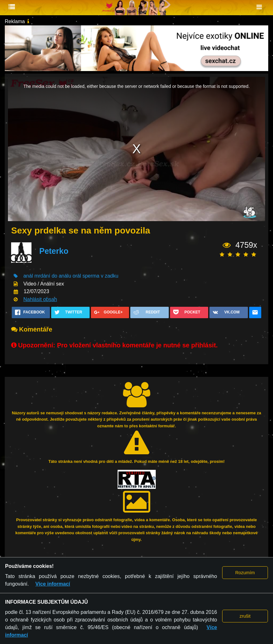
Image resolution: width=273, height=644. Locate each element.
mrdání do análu (53, 276)
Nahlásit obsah (40, 299)
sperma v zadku (100, 276)
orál (77, 276)
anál (28, 276)
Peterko (54, 251)
